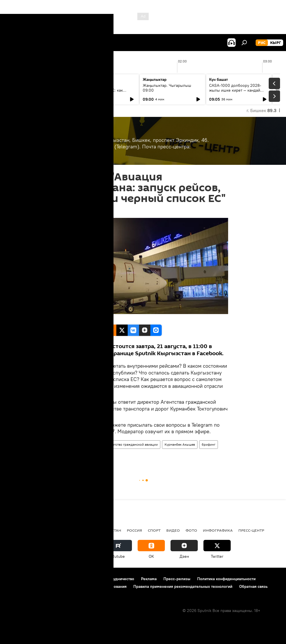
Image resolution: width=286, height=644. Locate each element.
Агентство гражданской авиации (132, 444)
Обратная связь (253, 586)
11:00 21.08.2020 (73, 211)
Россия (134, 530)
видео (173, 530)
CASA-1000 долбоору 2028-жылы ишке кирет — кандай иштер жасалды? (235, 90)
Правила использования (54, 579)
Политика (48, 530)
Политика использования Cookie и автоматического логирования (66, 586)
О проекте (15, 579)
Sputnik (67, 318)
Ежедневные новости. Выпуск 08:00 (38, 88)
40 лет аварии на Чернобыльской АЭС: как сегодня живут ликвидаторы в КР (104, 93)
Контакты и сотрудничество (109, 579)
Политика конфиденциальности (226, 579)
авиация (93, 444)
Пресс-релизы (177, 579)
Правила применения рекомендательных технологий (183, 586)
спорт (154, 530)
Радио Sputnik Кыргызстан (93, 530)
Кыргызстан (70, 455)
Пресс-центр (70, 444)
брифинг (209, 444)
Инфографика (218, 530)
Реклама (149, 579)
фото (191, 530)
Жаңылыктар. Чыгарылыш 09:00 (167, 88)
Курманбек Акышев (180, 444)
